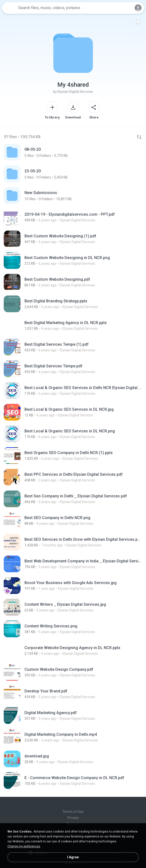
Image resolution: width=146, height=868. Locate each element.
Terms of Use (73, 812)
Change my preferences (24, 846)
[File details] (73, 217)
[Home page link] (9, 8)
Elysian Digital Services (75, 92)
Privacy (73, 818)
